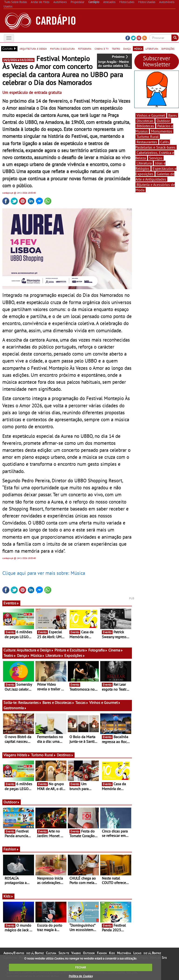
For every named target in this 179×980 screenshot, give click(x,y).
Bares (173, 115)
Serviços (156, 158)
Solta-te (64, 953)
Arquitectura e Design (35, 650)
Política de (81, 976)
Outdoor (12, 802)
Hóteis (24, 755)
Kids (8, 896)
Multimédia (124, 953)
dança (127, 48)
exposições (168, 48)
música (138, 48)
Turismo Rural (43, 755)
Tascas (82, 702)
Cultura (51, 953)
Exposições (75, 655)
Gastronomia (15, 708)
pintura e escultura (62, 48)
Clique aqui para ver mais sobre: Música (44, 573)
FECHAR (81, 967)
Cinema (116, 650)
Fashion (11, 849)
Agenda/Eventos (14, 953)
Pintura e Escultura (71, 650)
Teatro (10, 655)
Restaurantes (30, 702)
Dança (23, 655)
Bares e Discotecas (58, 702)
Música (38, 655)
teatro (116, 48)
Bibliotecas (145, 126)
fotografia (85, 48)
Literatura (54, 655)
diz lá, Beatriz (35, 953)
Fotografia (98, 650)
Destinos (65, 755)
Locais (137, 953)
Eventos (11, 603)
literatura (152, 48)
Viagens (76, 953)
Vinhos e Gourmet (105, 702)
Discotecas (145, 121)
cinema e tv (102, 48)
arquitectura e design (33, 48)
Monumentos (162, 131)
